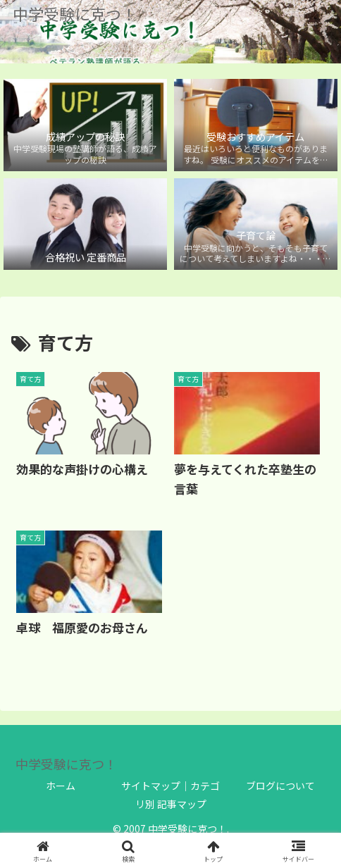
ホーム (61, 786)
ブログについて (280, 786)
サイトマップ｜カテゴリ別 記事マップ (170, 794)
